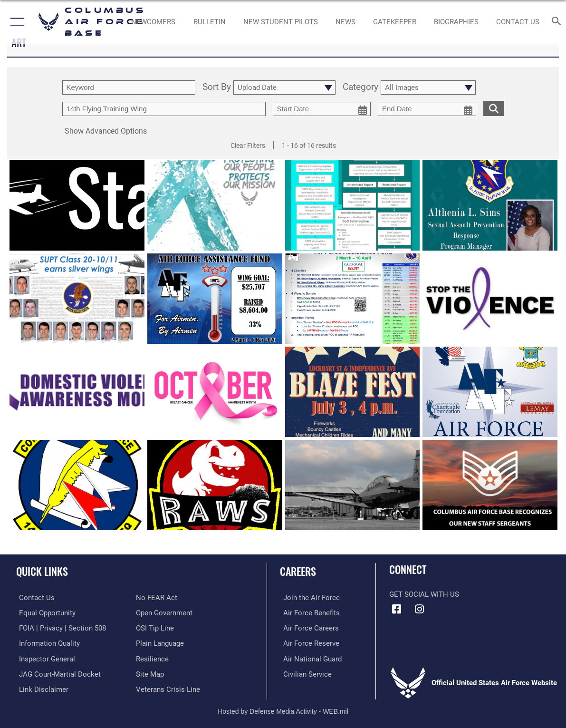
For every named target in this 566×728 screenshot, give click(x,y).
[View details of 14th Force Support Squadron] (77, 485)
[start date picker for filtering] (322, 109)
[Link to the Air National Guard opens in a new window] (309, 658)
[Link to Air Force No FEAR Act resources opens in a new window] (157, 598)
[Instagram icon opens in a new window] (420, 609)
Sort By (217, 87)
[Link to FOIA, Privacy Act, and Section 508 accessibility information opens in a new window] (60, 628)
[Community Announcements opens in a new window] (210, 22)
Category (360, 87)
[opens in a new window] (395, 22)
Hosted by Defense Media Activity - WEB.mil (283, 709)
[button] (15, 22)
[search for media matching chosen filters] (494, 108)
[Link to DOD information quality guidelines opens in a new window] (47, 642)
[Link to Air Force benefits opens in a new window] (308, 612)
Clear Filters (248, 146)
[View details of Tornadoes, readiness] (353, 485)
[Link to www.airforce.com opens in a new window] (308, 598)
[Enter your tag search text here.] (164, 109)
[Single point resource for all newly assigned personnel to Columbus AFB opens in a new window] (154, 22)
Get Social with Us (424, 594)
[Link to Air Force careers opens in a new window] (308, 628)
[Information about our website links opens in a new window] (41, 688)
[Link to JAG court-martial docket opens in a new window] (57, 672)
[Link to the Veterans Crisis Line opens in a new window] (168, 688)
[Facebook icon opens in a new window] (396, 609)
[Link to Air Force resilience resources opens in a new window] (152, 658)
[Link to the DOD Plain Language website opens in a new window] (160, 642)
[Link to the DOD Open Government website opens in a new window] (164, 612)
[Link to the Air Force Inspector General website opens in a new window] (44, 658)
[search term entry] (129, 87)
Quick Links (42, 571)
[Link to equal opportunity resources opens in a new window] (44, 612)
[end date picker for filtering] (427, 109)
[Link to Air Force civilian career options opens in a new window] (304, 672)
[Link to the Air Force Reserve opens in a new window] (308, 642)
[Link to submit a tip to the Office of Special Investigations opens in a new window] (155, 628)
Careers (298, 571)
